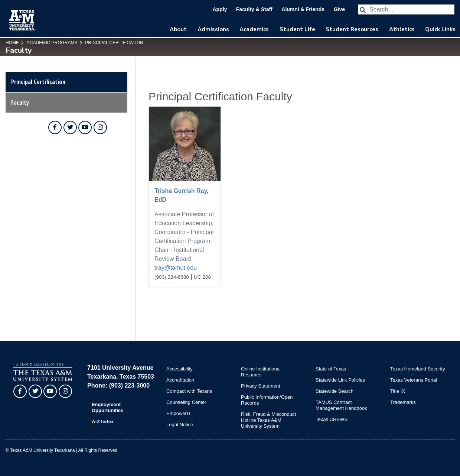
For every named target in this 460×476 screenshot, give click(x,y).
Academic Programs (51, 43)
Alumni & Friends (303, 9)
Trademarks (403, 402)
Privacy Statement (261, 386)
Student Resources (352, 29)
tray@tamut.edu (176, 268)
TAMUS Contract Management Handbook (341, 405)
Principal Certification (114, 43)
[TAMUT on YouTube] (85, 127)
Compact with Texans (189, 391)
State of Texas (331, 369)
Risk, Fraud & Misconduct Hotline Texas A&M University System (268, 420)
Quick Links (440, 29)
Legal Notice (180, 425)
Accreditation (180, 380)
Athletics (402, 29)
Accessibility (180, 369)
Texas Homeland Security (417, 369)
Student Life (297, 29)
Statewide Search (335, 391)
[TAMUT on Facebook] (55, 127)
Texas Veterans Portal (414, 380)
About (178, 29)
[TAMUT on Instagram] (100, 127)
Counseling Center (186, 402)
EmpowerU (178, 413)
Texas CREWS (332, 419)
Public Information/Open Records (267, 400)
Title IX (398, 391)
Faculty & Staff (254, 9)
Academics (254, 29)
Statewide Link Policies (340, 380)
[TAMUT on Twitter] (70, 127)
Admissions (213, 29)
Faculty (20, 103)
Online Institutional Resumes (261, 372)
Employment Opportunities (107, 407)
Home (12, 43)
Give (339, 9)
